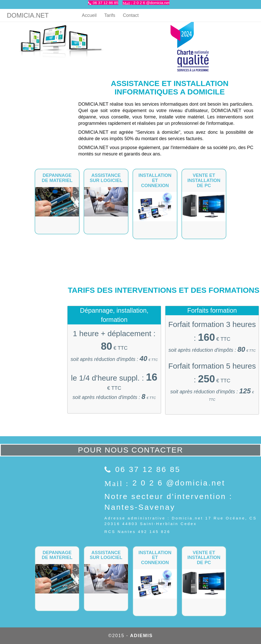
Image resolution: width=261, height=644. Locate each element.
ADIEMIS (141, 636)
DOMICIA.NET (28, 15)
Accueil (89, 15)
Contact (131, 15)
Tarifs (110, 15)
